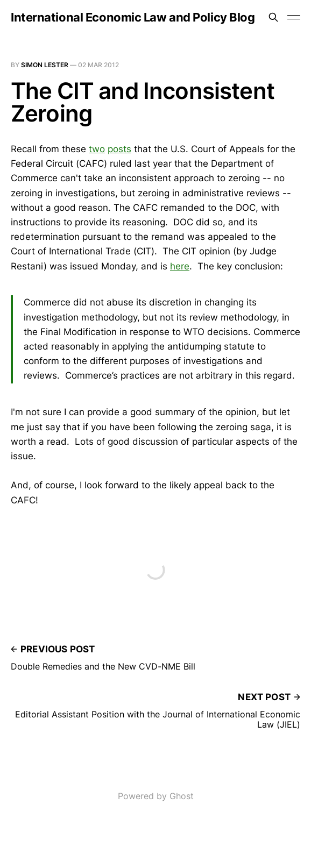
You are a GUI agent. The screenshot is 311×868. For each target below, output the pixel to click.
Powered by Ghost (156, 796)
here (180, 266)
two (97, 149)
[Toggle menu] (294, 17)
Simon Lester (45, 65)
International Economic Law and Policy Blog (133, 17)
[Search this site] (273, 17)
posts (119, 149)
